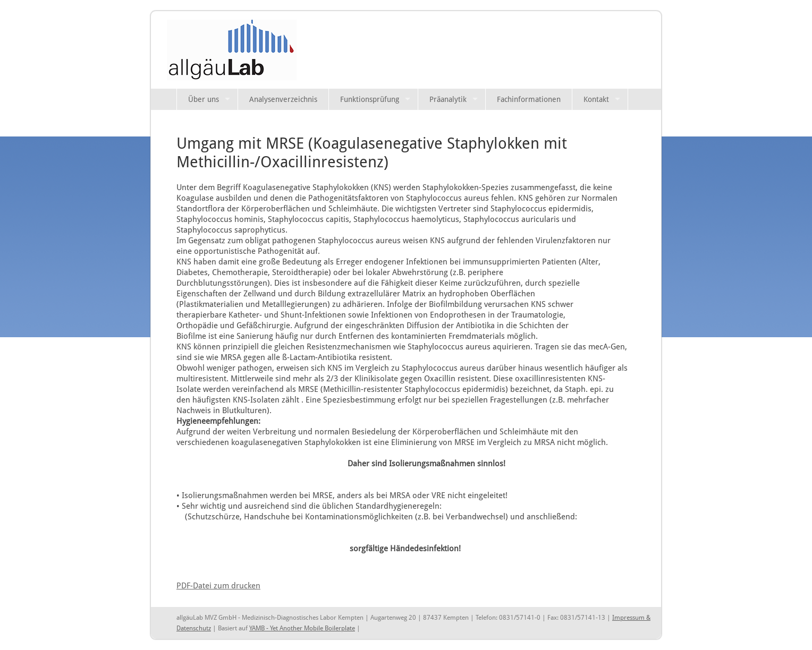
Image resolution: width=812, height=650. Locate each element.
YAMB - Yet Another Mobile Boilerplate (302, 628)
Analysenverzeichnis (283, 99)
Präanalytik (448, 99)
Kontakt (596, 99)
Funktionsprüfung (370, 99)
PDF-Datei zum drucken (218, 585)
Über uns (204, 99)
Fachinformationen (529, 99)
